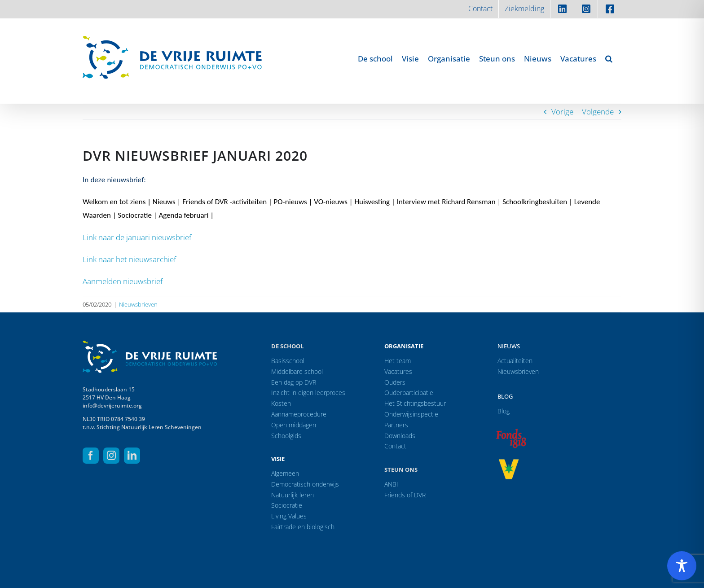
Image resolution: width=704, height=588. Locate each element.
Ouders (395, 382)
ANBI (391, 484)
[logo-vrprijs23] (509, 462)
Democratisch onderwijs (305, 484)
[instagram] (111, 456)
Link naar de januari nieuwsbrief (137, 237)
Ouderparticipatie (409, 393)
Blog (505, 396)
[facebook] (91, 456)
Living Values (289, 516)
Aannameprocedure (299, 414)
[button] (609, 58)
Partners (396, 425)
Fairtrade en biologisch (303, 527)
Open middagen (294, 425)
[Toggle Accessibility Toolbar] (682, 566)
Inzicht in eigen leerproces (308, 393)
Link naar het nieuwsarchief (129, 259)
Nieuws (509, 346)
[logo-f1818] (511, 431)
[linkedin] (132, 456)
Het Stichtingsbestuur (415, 403)
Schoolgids (286, 436)
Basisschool (288, 361)
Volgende (598, 112)
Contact (395, 446)
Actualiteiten (515, 361)
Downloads (400, 436)
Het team (398, 361)
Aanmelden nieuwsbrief (123, 281)
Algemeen (285, 473)
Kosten (281, 403)
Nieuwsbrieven (138, 304)
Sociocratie (287, 505)
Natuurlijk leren (293, 495)
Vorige (562, 112)
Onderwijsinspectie (411, 414)
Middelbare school (297, 371)
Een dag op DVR (294, 382)
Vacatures (398, 371)
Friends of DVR (405, 495)
